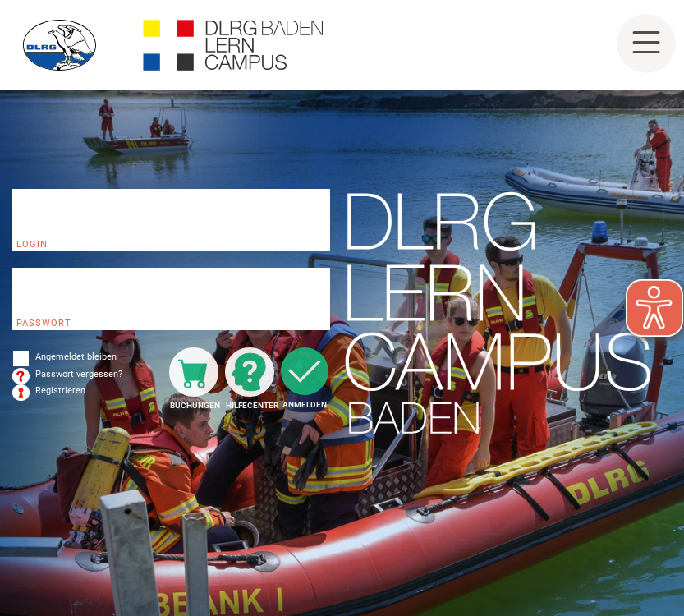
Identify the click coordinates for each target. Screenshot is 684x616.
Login (32, 244)
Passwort (44, 323)
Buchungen (194, 405)
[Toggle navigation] (646, 44)
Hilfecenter (250, 405)
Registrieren (60, 391)
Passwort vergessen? (79, 374)
